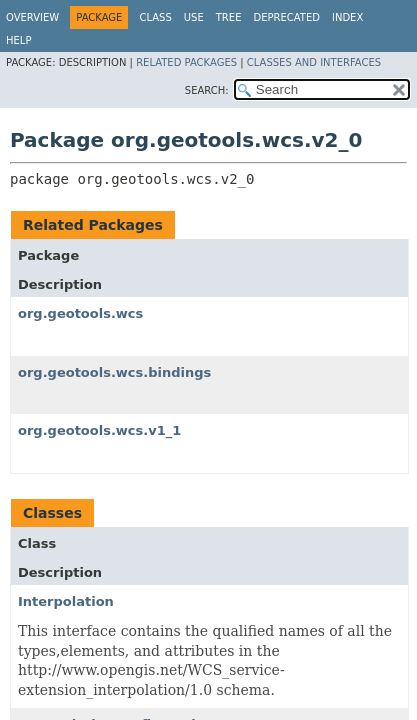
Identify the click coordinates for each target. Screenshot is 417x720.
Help (18, 40)
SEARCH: (207, 90)
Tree (229, 17)
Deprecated (286, 17)
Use (194, 17)
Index (347, 17)
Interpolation (66, 601)
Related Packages (186, 62)
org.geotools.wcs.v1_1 (99, 430)
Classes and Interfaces (314, 62)
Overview (32, 17)
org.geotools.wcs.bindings (114, 372)
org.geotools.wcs (80, 313)
